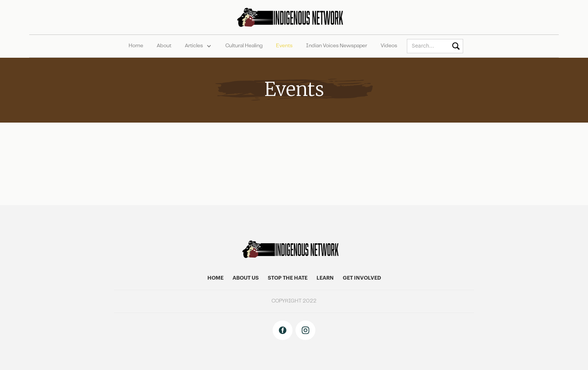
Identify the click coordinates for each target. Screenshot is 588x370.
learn (325, 278)
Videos (389, 46)
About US (246, 278)
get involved (362, 278)
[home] (294, 17)
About (164, 46)
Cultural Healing (244, 46)
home (215, 278)
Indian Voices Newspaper (337, 46)
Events (284, 46)
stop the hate (288, 278)
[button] (198, 46)
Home (136, 46)
